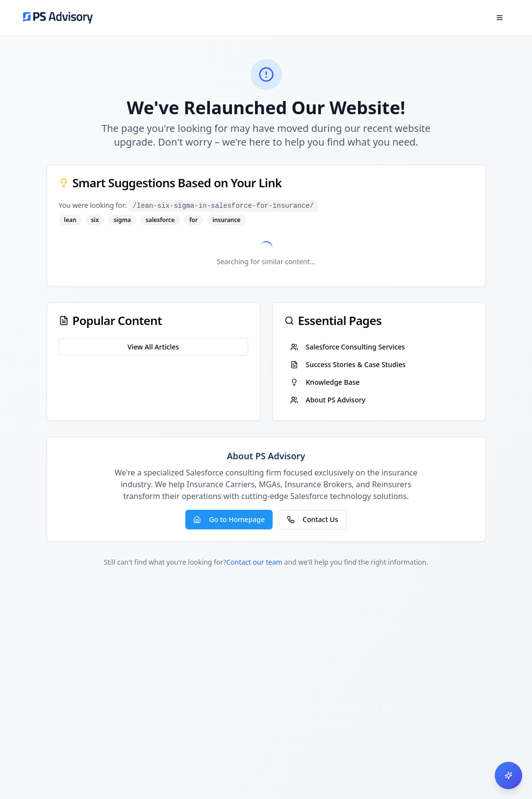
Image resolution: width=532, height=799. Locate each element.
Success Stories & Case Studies (348, 364)
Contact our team (254, 562)
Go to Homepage (229, 519)
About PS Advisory (328, 400)
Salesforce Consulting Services (348, 347)
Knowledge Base (325, 382)
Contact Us (313, 519)
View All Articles (153, 347)
